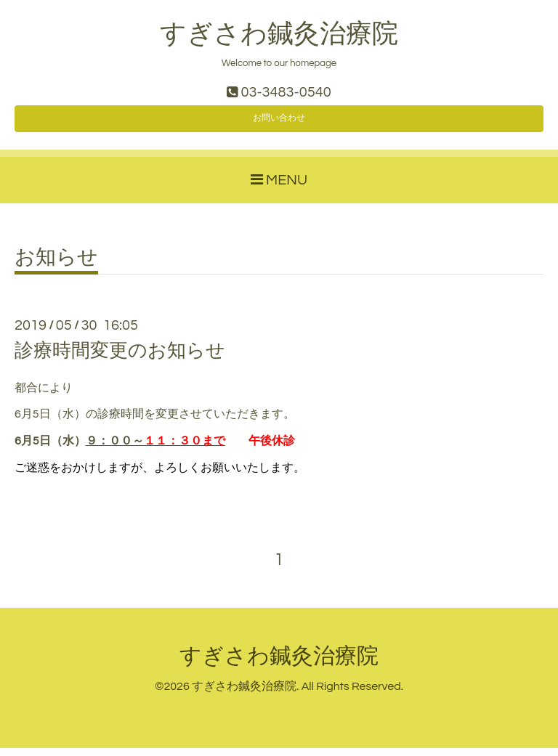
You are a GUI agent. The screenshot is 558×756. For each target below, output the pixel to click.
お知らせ (56, 267)
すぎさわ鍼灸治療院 (279, 34)
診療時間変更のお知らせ (120, 359)
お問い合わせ (279, 123)
